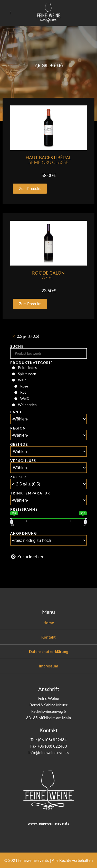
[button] (30, 189)
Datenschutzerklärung (49, 651)
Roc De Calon (48, 275)
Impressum (48, 666)
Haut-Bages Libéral (49, 160)
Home (49, 623)
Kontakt (48, 637)
